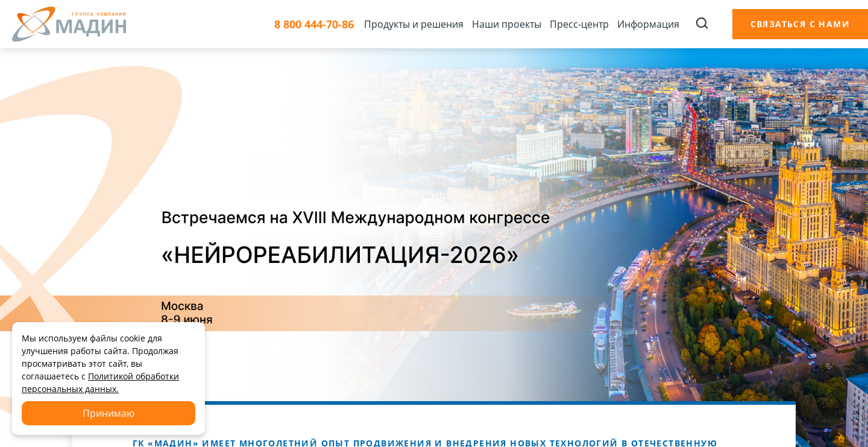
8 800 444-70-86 (314, 24)
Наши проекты (507, 24)
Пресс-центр (579, 24)
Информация (648, 24)
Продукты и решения (414, 24)
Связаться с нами (800, 24)
